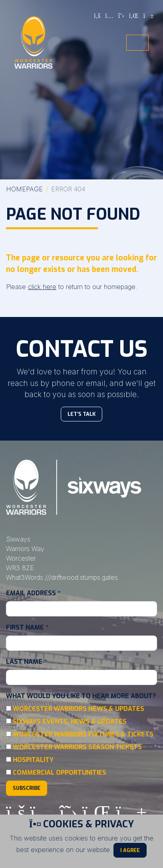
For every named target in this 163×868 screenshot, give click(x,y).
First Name (27, 627)
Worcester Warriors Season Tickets (77, 747)
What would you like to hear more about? (81, 696)
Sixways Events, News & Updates (70, 721)
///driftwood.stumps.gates (81, 577)
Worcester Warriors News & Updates (79, 709)
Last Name (26, 662)
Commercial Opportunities (60, 773)
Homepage (24, 189)
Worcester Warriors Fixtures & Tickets (83, 734)
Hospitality (33, 760)
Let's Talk (81, 414)
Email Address (33, 593)
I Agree (130, 850)
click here (42, 287)
